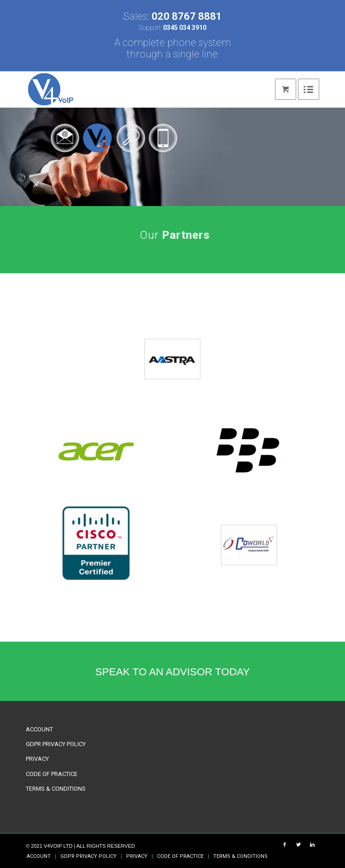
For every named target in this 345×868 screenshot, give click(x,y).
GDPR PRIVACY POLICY (56, 744)
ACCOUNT (39, 729)
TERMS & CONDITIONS (56, 789)
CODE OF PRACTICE (52, 774)
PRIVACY (37, 759)
